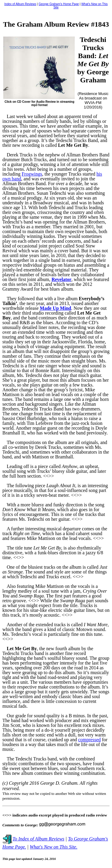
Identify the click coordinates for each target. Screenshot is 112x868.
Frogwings (32, 174)
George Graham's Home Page (59, 4)
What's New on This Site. (54, 847)
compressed (90, 740)
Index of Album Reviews (20, 4)
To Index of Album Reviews (33, 839)
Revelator (61, 279)
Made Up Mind (55, 308)
